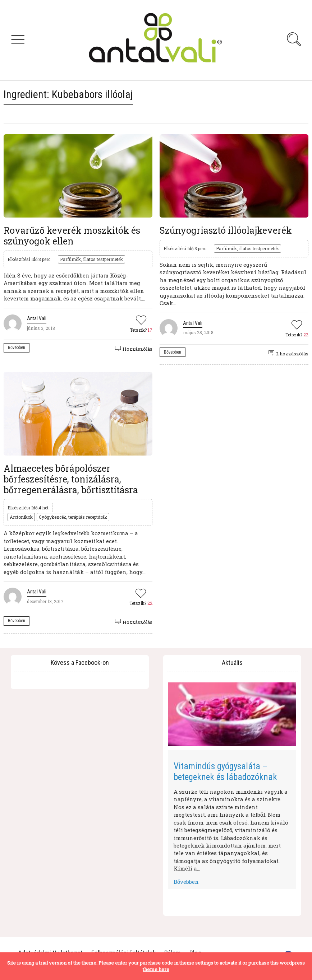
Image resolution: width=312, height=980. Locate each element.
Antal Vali (37, 318)
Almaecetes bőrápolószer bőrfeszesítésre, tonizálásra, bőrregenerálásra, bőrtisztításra (71, 479)
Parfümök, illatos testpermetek (91, 259)
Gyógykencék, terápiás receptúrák (73, 517)
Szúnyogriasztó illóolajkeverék (226, 230)
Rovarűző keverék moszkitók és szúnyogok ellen (72, 236)
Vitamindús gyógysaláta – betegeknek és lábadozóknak (225, 772)
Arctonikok (21, 517)
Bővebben (17, 347)
